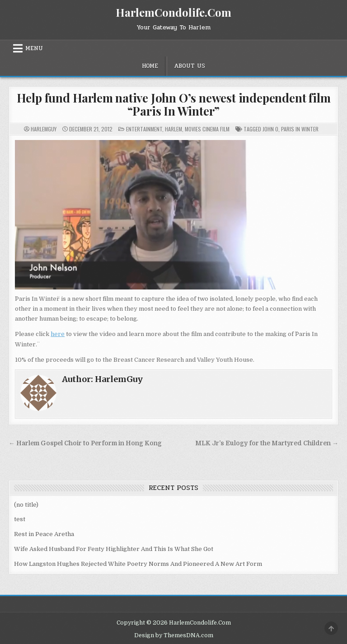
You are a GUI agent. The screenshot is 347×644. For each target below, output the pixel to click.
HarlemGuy (44, 129)
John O (270, 129)
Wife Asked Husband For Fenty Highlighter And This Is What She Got (114, 549)
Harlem (173, 129)
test (20, 519)
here (58, 334)
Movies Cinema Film (207, 129)
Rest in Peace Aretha (44, 534)
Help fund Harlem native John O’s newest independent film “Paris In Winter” (174, 104)
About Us (190, 66)
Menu (34, 48)
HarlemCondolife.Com (173, 12)
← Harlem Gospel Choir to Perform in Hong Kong (85, 443)
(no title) (26, 505)
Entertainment (144, 129)
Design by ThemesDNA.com (174, 635)
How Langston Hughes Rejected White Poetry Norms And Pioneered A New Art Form (138, 564)
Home (150, 66)
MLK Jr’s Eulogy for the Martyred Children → (267, 443)
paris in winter (300, 129)
